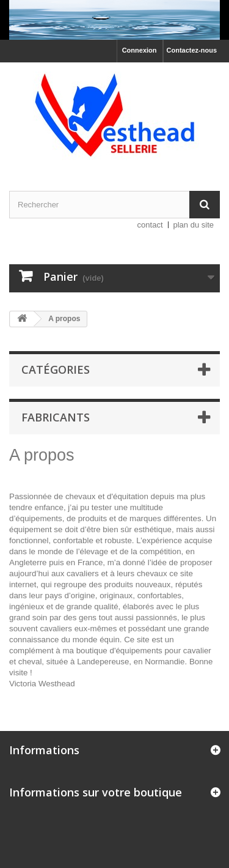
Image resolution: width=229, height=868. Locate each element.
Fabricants (56, 417)
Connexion (140, 50)
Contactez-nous (192, 50)
